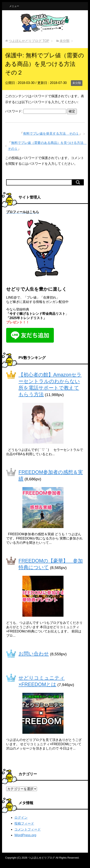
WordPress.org (25, 835)
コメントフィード (28, 829)
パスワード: (36, 111)
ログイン (21, 818)
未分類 (77, 83)
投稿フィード (24, 823)
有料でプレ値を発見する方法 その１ (51, 134)
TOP (29, 41)
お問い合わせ (34, 654)
